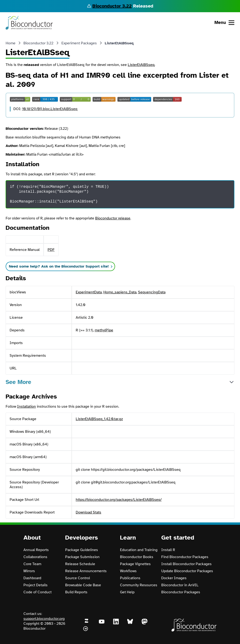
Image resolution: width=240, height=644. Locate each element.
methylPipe (104, 330)
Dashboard (32, 578)
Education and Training (139, 550)
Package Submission (82, 557)
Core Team (32, 564)
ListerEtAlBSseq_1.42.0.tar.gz (99, 419)
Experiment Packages (79, 43)
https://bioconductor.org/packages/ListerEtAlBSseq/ (119, 500)
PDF (51, 250)
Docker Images (174, 578)
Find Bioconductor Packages (185, 557)
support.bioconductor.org (44, 619)
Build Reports (76, 592)
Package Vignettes (135, 564)
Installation (26, 406)
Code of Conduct (37, 592)
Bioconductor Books (137, 557)
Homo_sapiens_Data (120, 292)
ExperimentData (89, 292)
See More (18, 382)
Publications (130, 578)
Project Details (36, 585)
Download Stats (88, 512)
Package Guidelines (82, 550)
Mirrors (29, 571)
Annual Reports (36, 550)
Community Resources (139, 585)
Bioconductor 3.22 (112, 6)
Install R (168, 550)
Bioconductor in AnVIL (180, 585)
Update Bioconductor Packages (187, 571)
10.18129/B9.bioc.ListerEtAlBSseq (50, 109)
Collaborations (35, 557)
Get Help (127, 592)
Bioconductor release (113, 218)
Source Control (78, 578)
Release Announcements (86, 571)
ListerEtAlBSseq (141, 65)
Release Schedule (80, 564)
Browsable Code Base (83, 585)
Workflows (128, 571)
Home (11, 43)
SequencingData (152, 292)
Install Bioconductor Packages (186, 564)
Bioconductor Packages (181, 592)
